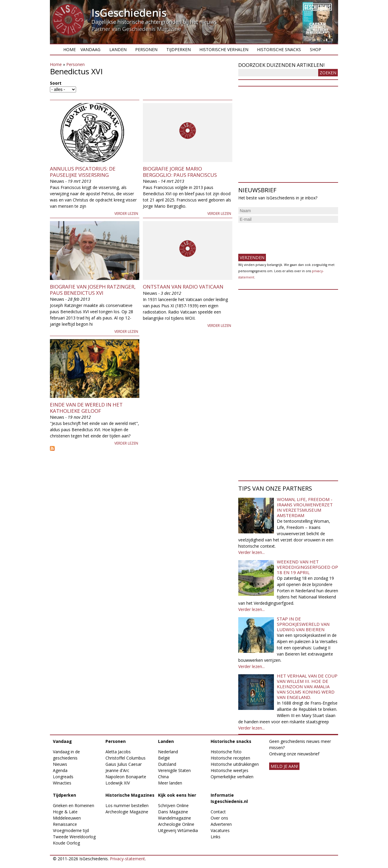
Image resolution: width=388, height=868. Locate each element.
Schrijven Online (173, 805)
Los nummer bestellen (127, 805)
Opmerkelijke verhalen (232, 777)
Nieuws (60, 764)
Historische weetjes (230, 770)
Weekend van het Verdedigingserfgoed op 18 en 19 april (307, 567)
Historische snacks (279, 49)
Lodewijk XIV (118, 783)
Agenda (60, 770)
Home (70, 49)
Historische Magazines (130, 795)
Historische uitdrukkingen (235, 764)
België (164, 758)
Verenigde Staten (174, 770)
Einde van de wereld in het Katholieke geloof (86, 408)
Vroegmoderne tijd (71, 830)
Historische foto (226, 752)
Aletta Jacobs (118, 752)
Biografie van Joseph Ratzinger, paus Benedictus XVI (93, 290)
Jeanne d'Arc (117, 770)
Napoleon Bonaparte (126, 777)
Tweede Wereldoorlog (74, 837)
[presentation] (283, 236)
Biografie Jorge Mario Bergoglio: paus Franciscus (180, 172)
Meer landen (170, 783)
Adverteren (221, 824)
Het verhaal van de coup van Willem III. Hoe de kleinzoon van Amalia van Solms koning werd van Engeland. (307, 686)
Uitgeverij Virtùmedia (178, 830)
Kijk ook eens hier (177, 795)
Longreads (63, 777)
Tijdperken (179, 49)
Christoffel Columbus (126, 758)
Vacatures (220, 830)
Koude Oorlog (66, 843)
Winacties (62, 783)
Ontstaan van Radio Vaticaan (183, 287)
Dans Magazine (173, 812)
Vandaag (90, 49)
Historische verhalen (224, 49)
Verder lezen (126, 214)
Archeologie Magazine (127, 812)
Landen (118, 49)
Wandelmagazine (175, 818)
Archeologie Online (176, 824)
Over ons (219, 818)
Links (216, 837)
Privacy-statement (127, 859)
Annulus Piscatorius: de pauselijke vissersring (83, 172)
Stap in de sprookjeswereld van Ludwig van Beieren (303, 624)
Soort (56, 83)
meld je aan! (284, 766)
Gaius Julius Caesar (124, 764)
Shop (316, 49)
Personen (146, 49)
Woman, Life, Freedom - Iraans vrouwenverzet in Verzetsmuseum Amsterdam (305, 507)
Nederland (168, 752)
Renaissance (65, 824)
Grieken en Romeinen (74, 805)
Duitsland (167, 764)
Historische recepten (230, 758)
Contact (218, 812)
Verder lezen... (251, 552)
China (163, 777)
